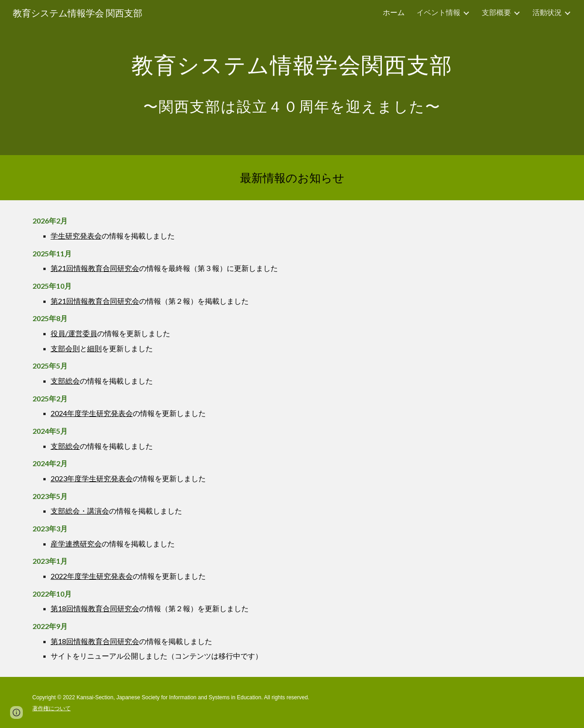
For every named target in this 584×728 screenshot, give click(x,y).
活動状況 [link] (547, 12)
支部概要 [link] (496, 12)
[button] (16, 712)
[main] (292, 78)
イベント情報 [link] (438, 12)
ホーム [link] (394, 12)
